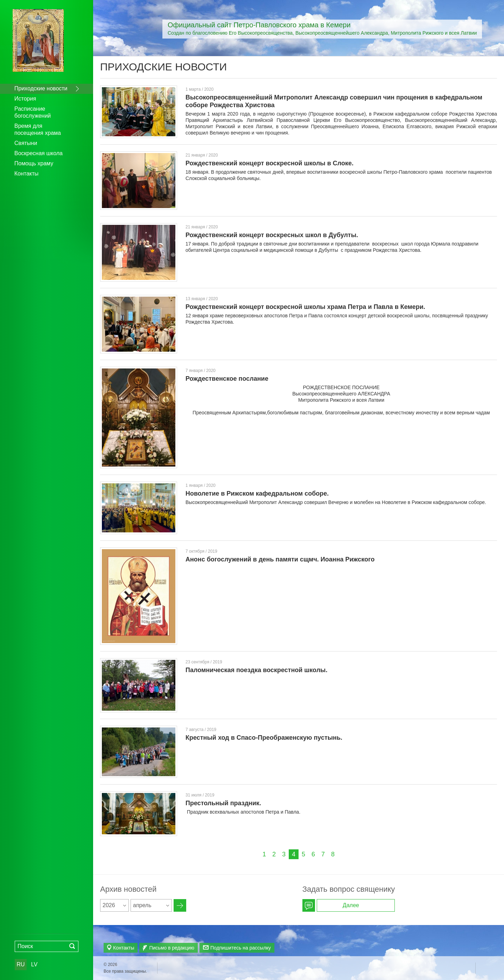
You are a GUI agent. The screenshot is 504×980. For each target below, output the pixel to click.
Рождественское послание (227, 379)
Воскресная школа (38, 153)
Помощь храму (34, 163)
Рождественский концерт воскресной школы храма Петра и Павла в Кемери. (305, 307)
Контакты (26, 174)
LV (34, 964)
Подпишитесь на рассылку (241, 948)
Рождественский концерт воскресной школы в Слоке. (269, 163)
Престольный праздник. (223, 803)
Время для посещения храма (38, 129)
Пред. (250, 854)
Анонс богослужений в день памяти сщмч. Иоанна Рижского (280, 559)
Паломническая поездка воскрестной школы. (256, 670)
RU (20, 964)
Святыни (26, 143)
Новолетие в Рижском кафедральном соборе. (257, 494)
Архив (180, 905)
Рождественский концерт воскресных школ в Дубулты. (272, 235)
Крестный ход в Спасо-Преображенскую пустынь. (264, 738)
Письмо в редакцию (172, 948)
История (25, 99)
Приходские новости (41, 88)
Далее (347, 854)
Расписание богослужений (33, 112)
